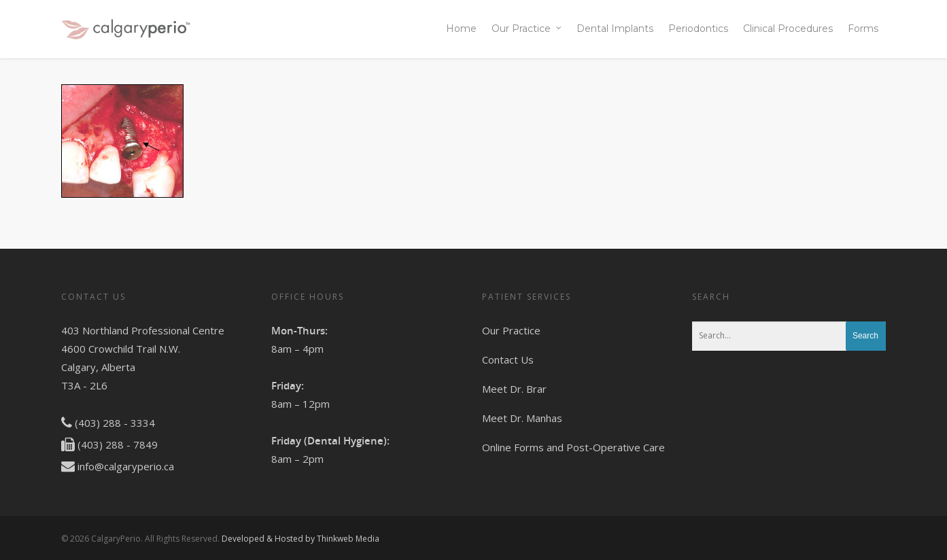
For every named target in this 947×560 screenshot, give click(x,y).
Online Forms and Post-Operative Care (573, 447)
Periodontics (698, 29)
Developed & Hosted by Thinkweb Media (300, 539)
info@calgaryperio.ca (126, 466)
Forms (863, 29)
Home (461, 29)
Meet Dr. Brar (514, 389)
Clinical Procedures (788, 29)
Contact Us (508, 360)
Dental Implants (615, 29)
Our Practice (527, 29)
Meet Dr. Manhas (522, 418)
